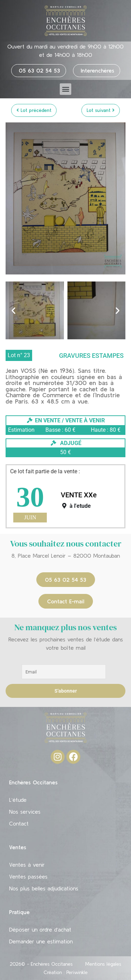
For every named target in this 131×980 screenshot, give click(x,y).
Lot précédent (34, 110)
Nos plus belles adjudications (44, 888)
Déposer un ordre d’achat (40, 929)
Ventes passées (28, 876)
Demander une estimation (41, 941)
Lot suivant (101, 110)
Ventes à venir (27, 865)
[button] (65, 89)
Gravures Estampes (91, 356)
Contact (19, 823)
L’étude (18, 800)
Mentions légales (103, 964)
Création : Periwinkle (66, 972)
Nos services (25, 812)
